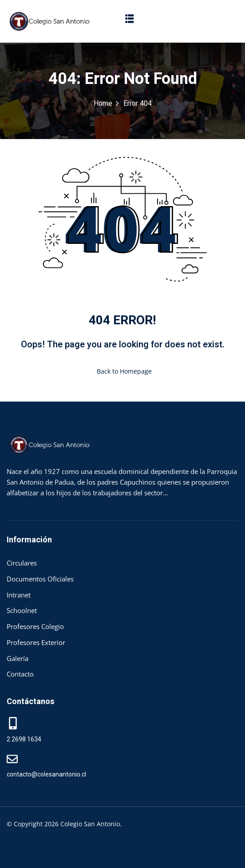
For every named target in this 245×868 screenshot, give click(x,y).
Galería (18, 658)
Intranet (19, 595)
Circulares (22, 563)
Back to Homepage (122, 371)
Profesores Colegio (35, 626)
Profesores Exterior (36, 642)
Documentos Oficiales (40, 579)
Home (103, 104)
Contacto (20, 674)
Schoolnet (22, 610)
